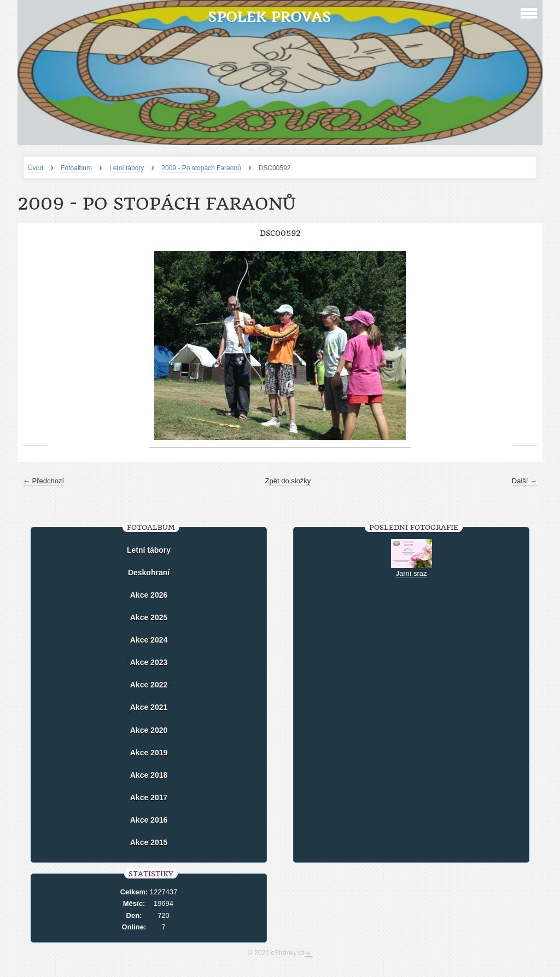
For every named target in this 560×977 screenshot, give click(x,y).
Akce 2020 (149, 730)
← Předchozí (43, 481)
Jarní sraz (411, 573)
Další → (524, 481)
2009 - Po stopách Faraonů (201, 168)
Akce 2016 (149, 820)
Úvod (36, 168)
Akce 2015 (149, 842)
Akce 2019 (149, 753)
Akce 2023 (149, 662)
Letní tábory (127, 168)
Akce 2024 (149, 640)
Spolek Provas (269, 17)
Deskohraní (149, 573)
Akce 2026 (149, 595)
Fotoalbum (76, 168)
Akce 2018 (149, 775)
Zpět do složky (288, 481)
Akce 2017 (149, 797)
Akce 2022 (149, 685)
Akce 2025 (149, 617)
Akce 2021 (149, 707)
